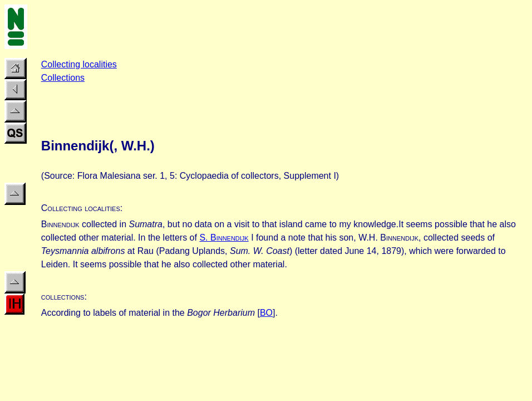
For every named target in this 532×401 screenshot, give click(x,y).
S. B (224, 238)
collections (63, 297)
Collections (63, 78)
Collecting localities (79, 64)
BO (266, 313)
